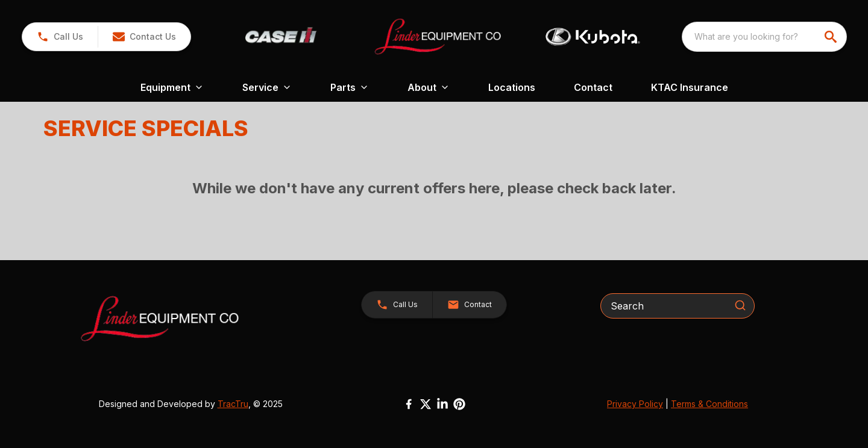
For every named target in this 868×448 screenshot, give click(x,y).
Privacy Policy (635, 404)
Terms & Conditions (709, 404)
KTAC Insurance (690, 87)
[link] (60, 37)
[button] (144, 37)
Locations (512, 87)
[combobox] (764, 37)
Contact (593, 87)
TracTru (233, 404)
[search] (832, 37)
